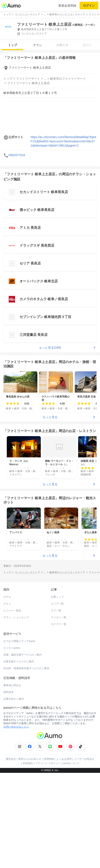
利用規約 (28, 763)
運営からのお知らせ (30, 759)
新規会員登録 (67, 6)
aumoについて (71, 763)
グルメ (7, 604)
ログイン (89, 6)
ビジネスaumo (12, 648)
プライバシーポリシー (48, 763)
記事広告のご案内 (14, 699)
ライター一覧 (59, 617)
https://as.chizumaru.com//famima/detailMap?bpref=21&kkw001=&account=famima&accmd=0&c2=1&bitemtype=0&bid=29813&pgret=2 (63, 141)
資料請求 (8, 692)
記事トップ (57, 597)
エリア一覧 (57, 604)
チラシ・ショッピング (16, 617)
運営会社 (11, 759)
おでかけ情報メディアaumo (19, 641)
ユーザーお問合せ (84, 759)
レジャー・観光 (12, 611)
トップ (13, 45)
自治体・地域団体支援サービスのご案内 (26, 668)
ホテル (7, 597)
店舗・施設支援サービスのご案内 (23, 655)
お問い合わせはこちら (16, 727)
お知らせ (62, 45)
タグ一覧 (56, 611)
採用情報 (49, 759)
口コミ (87, 45)
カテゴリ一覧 (59, 624)
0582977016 (17, 155)
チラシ (38, 45)
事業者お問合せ (12, 685)
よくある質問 (64, 759)
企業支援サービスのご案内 (19, 662)
